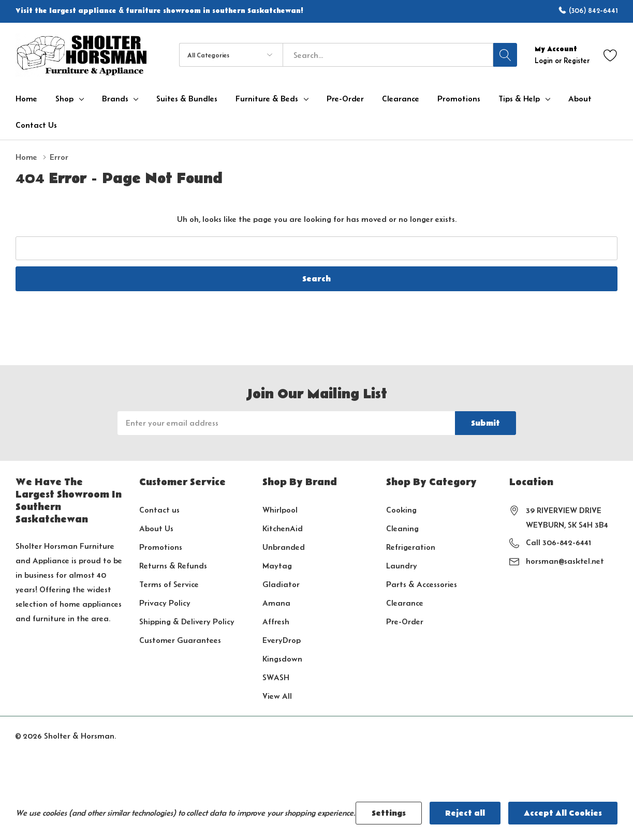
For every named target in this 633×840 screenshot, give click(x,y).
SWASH (276, 677)
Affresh (276, 621)
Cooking (401, 510)
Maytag (277, 566)
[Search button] (505, 55)
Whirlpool (280, 510)
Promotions (161, 547)
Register (577, 61)
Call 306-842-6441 (558, 542)
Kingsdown (282, 659)
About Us (156, 528)
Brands (115, 99)
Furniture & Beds (267, 99)
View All (277, 696)
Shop (64, 99)
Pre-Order (405, 621)
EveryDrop (282, 640)
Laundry (402, 566)
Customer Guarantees (180, 640)
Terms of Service (169, 584)
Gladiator (281, 584)
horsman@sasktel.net (565, 561)
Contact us (159, 510)
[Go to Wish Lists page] (610, 55)
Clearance (405, 603)
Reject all (465, 813)
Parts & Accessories (422, 584)
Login (545, 61)
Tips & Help (519, 99)
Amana (276, 603)
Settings (389, 813)
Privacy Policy (165, 603)
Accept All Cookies (563, 813)
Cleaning (402, 528)
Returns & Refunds (173, 566)
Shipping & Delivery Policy (187, 621)
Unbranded (284, 547)
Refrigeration (411, 547)
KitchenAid (283, 528)
